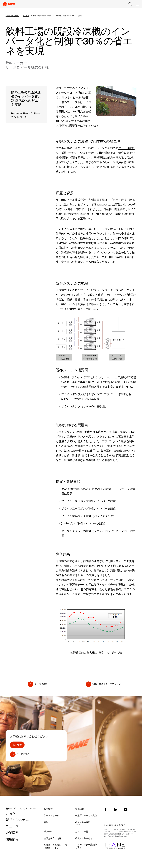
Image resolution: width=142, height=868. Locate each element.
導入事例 (26, 16)
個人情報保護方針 (110, 825)
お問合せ (17, 745)
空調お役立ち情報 (12, 16)
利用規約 (122, 825)
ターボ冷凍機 (126, 148)
